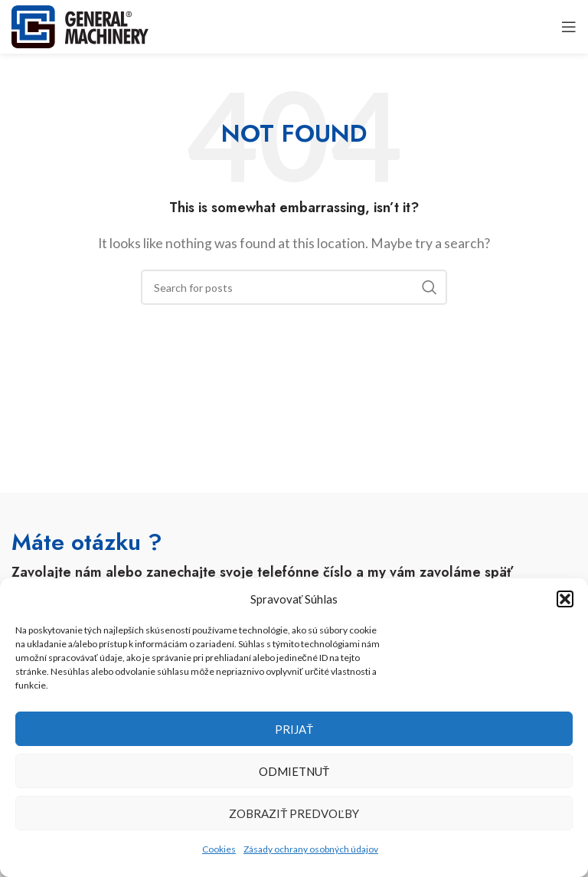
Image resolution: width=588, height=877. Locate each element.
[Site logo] (80, 25)
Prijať (294, 729)
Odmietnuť (294, 771)
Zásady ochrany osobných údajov (311, 849)
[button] (565, 599)
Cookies (219, 849)
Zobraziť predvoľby (294, 813)
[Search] (294, 287)
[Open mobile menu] (569, 27)
